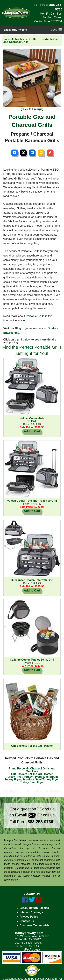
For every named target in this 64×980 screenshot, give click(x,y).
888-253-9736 (40, 822)
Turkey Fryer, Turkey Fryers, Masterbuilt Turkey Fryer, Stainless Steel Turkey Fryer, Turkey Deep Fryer (32, 779)
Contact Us (27, 921)
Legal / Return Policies (34, 908)
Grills (33, 39)
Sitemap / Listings (31, 912)
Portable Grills (35, 316)
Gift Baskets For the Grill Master (32, 774)
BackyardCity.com (15, 30)
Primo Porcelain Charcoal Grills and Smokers (32, 770)
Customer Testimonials (35, 925)
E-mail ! (26, 815)
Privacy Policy (29, 917)
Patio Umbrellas (14, 39)
